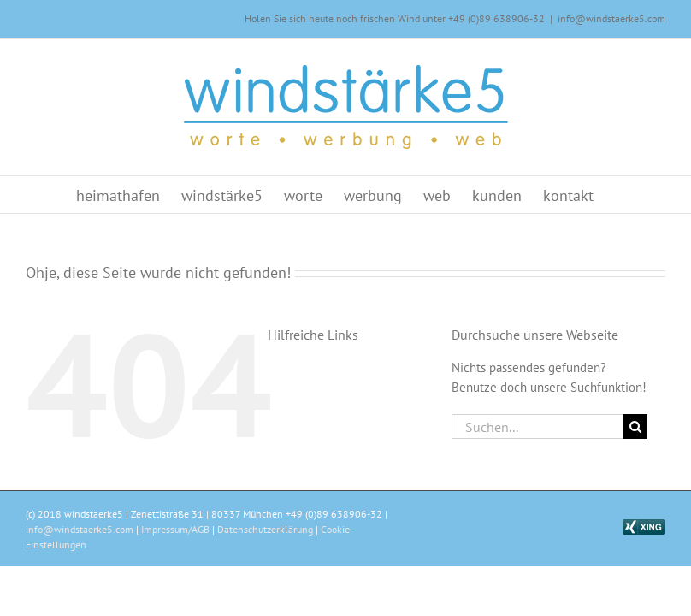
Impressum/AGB (175, 529)
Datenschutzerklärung (265, 529)
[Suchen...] (537, 426)
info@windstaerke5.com (611, 18)
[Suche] (635, 426)
